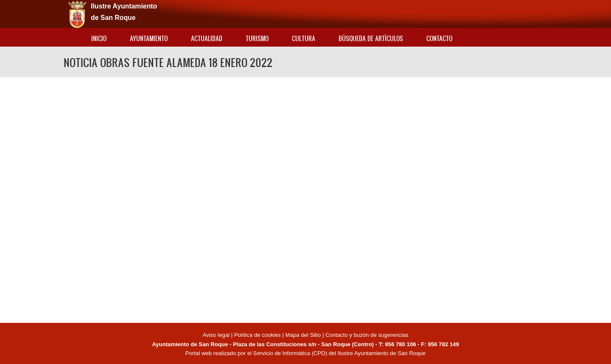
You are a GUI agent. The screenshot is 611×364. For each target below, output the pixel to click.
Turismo (257, 38)
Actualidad (207, 38)
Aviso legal (217, 335)
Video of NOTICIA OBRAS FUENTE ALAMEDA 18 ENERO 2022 (305, 199)
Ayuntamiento (149, 38)
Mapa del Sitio (303, 335)
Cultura (304, 38)
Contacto (439, 38)
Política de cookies (258, 335)
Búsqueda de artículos (371, 38)
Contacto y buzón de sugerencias (367, 335)
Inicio (99, 38)
